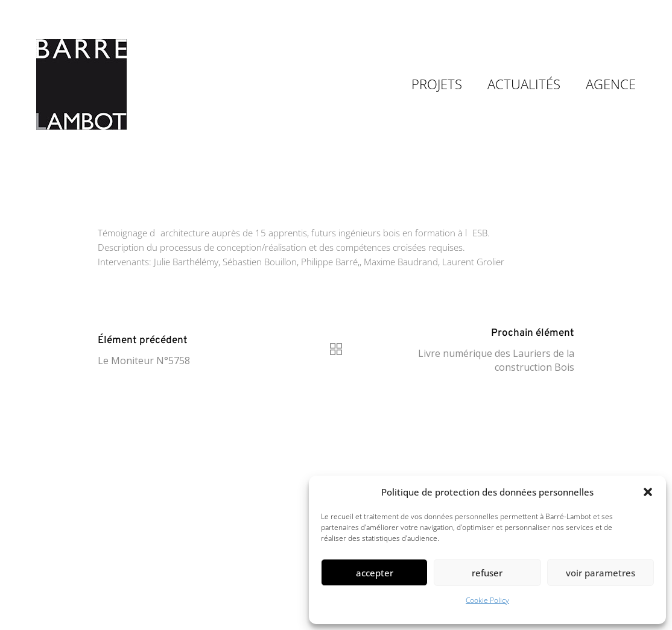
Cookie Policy (487, 600)
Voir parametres (601, 573)
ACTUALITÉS (524, 84)
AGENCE (611, 84)
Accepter (375, 573)
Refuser (487, 573)
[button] (648, 492)
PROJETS (437, 84)
